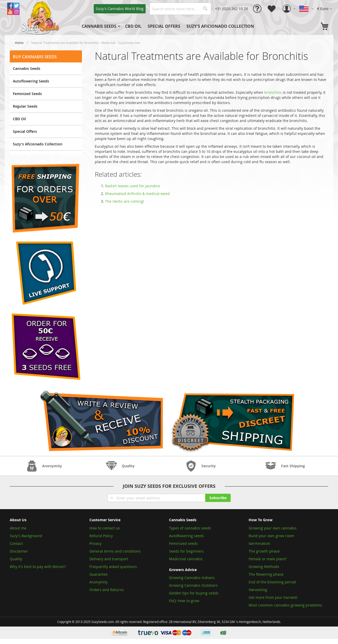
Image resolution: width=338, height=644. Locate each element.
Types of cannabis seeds (190, 528)
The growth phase (264, 551)
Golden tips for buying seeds (194, 593)
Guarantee (98, 574)
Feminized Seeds (27, 94)
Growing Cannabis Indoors (192, 578)
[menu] (177, 26)
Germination (259, 543)
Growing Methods (264, 567)
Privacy (95, 543)
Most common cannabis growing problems (285, 605)
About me (18, 528)
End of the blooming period (272, 582)
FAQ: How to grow (184, 601)
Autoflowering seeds (186, 536)
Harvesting (258, 590)
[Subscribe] (218, 498)
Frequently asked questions (113, 567)
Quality (16, 559)
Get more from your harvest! (273, 597)
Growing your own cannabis (273, 528)
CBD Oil (19, 119)
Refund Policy (101, 536)
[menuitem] (100, 26)
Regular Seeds (25, 106)
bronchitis (273, 92)
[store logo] (41, 17)
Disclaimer (19, 551)
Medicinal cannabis (186, 559)
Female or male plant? (268, 559)
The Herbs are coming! (125, 201)
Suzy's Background (26, 536)
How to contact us (105, 528)
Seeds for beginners (186, 551)
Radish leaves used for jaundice (133, 186)
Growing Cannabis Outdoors (193, 585)
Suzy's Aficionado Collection (38, 144)
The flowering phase (266, 574)
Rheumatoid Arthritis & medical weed (137, 194)
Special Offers (25, 131)
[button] (325, 9)
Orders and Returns (107, 590)
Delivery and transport (109, 559)
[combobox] (180, 9)
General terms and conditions (115, 551)
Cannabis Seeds (27, 68)
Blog (120, 9)
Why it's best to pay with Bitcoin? (38, 567)
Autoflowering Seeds (31, 81)
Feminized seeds (183, 543)
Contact (16, 543)
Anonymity (98, 582)
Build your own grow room (271, 536)
